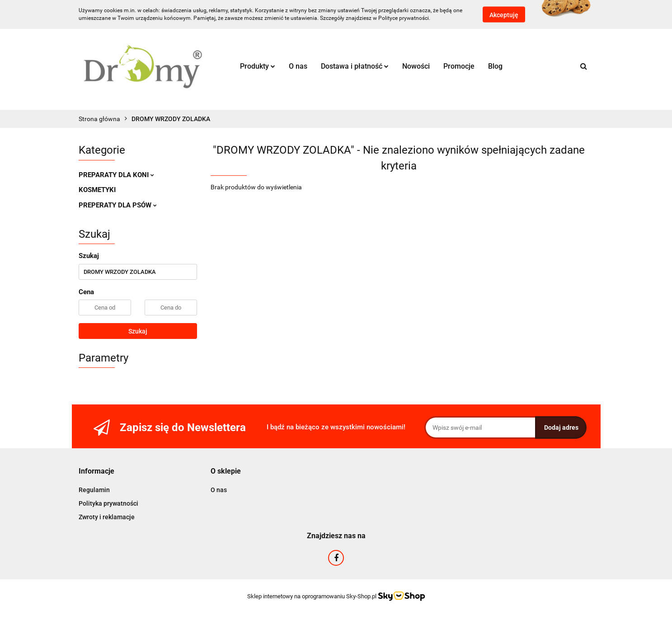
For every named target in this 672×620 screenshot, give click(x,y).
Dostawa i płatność (355, 66)
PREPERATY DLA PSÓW (118, 205)
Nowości (416, 66)
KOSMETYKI (97, 190)
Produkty (258, 66)
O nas (298, 66)
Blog (495, 66)
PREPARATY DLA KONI (116, 175)
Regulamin (94, 490)
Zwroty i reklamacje (107, 517)
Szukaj (138, 331)
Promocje (459, 66)
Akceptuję (504, 15)
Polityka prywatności (108, 503)
